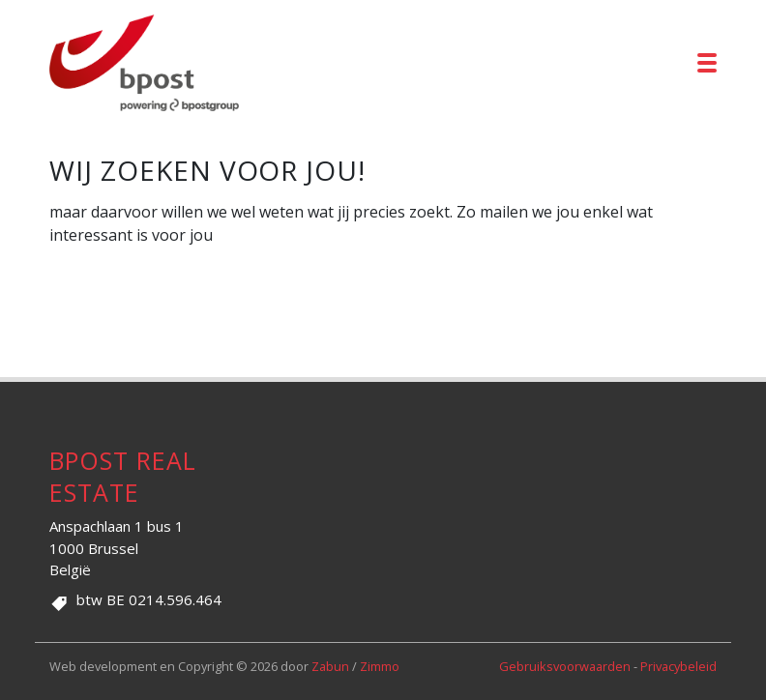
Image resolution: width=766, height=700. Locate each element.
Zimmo (380, 666)
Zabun (330, 666)
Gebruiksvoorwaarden (566, 666)
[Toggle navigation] (707, 63)
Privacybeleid (678, 666)
